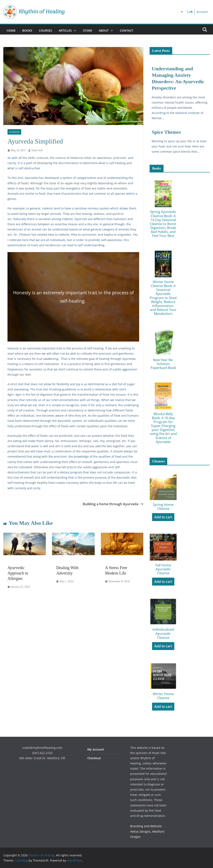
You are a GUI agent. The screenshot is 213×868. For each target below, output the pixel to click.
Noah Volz (37, 150)
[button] (74, 31)
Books (27, 30)
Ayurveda (14, 132)
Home (11, 30)
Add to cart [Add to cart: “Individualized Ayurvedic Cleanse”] (163, 646)
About (104, 30)
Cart (190, 12)
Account (202, 12)
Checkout (94, 758)
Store (88, 30)
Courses (45, 30)
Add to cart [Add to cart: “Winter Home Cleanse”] (163, 707)
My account (96, 749)
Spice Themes (166, 132)
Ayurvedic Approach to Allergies (18, 573)
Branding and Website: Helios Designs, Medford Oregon (147, 831)
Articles (65, 30)
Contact (127, 30)
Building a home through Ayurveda (113, 504)
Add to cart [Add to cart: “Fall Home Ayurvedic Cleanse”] (163, 582)
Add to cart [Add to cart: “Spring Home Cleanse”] (163, 517)
